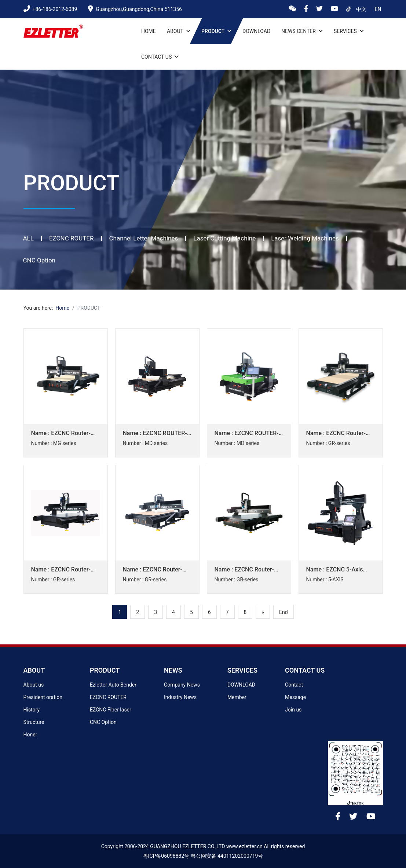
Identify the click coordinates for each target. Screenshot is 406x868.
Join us (293, 710)
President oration (43, 697)
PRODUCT (105, 670)
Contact (294, 685)
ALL (28, 238)
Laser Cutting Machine (224, 238)
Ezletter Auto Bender (113, 685)
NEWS (173, 670)
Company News (182, 685)
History (32, 710)
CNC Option (39, 260)
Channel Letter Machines (144, 238)
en (378, 9)
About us (34, 685)
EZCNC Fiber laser (111, 710)
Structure (34, 722)
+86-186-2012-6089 (50, 9)
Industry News (180, 697)
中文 (362, 9)
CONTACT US (305, 670)
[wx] (294, 9)
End (284, 612)
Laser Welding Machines (305, 238)
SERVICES (242, 670)
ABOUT (34, 670)
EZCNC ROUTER (72, 238)
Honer (30, 735)
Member (237, 697)
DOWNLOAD (241, 685)
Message (295, 697)
